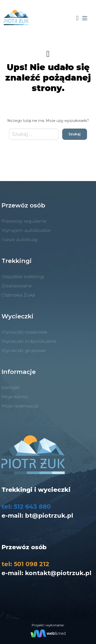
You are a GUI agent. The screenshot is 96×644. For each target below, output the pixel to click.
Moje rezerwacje (20, 406)
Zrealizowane (17, 286)
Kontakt (10, 388)
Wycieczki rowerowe (24, 332)
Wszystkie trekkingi (23, 277)
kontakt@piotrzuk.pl (58, 573)
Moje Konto (15, 397)
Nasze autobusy (20, 240)
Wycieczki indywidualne (29, 341)
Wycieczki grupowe (24, 350)
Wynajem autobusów (26, 230)
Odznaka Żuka (18, 295)
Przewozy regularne (24, 221)
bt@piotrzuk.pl (49, 516)
